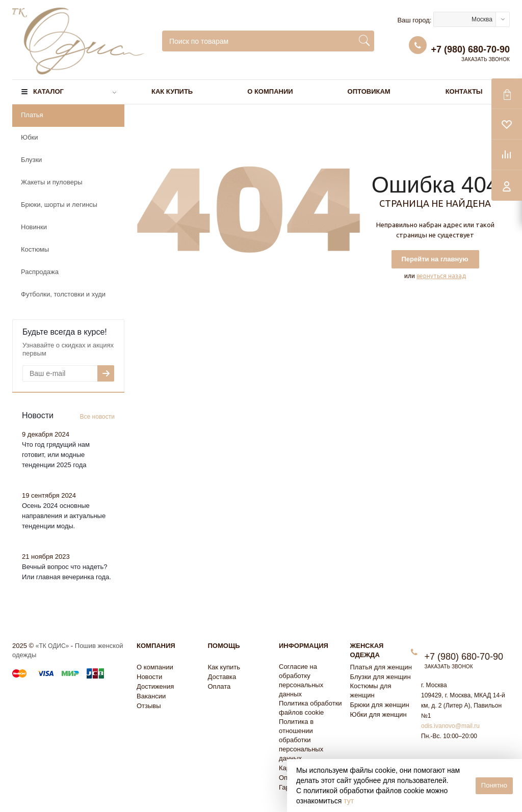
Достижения (155, 686)
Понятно (494, 785)
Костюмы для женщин (371, 691)
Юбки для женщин (379, 714)
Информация (304, 646)
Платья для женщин (381, 667)
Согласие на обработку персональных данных (301, 680)
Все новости (97, 417)
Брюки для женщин (380, 705)
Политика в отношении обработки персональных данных (301, 740)
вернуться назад (441, 276)
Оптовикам (369, 91)
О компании (270, 91)
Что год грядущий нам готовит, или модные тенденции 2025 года (56, 455)
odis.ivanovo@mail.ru (450, 726)
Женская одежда (367, 650)
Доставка (222, 677)
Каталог (48, 91)
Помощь (224, 646)
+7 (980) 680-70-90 (470, 49)
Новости (149, 677)
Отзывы (149, 706)
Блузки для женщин (381, 677)
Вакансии (151, 696)
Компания (156, 646)
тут (349, 801)
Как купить (172, 91)
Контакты (464, 91)
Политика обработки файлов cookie (310, 708)
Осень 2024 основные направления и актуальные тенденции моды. (64, 516)
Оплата (219, 686)
